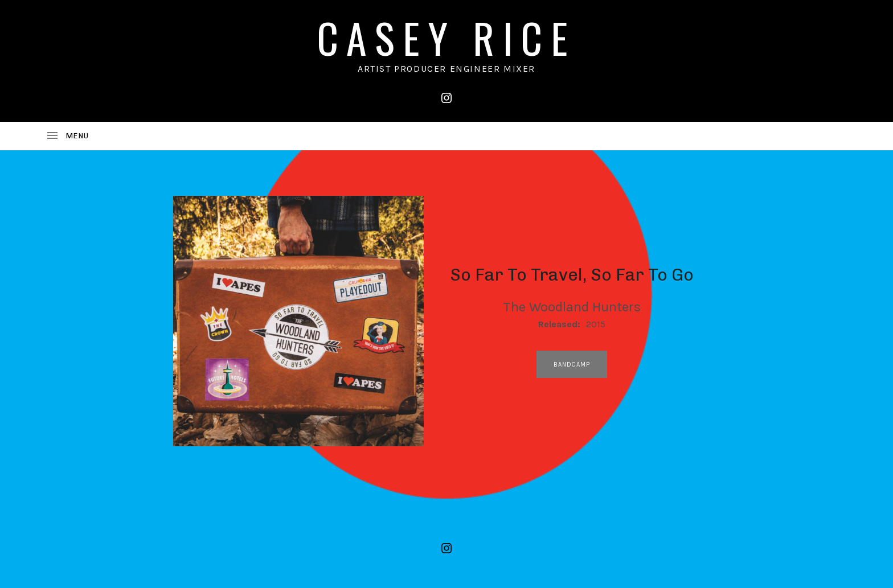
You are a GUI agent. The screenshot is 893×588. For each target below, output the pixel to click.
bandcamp (572, 365)
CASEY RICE (446, 37)
